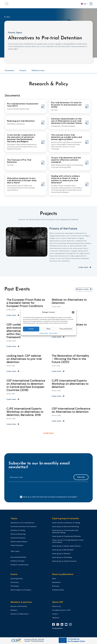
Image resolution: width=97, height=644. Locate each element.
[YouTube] (67, 625)
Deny (48, 329)
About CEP (58, 603)
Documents (10, 71)
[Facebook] (54, 625)
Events (14, 575)
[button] (73, 312)
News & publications (63, 575)
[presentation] (25, 488)
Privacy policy (44, 333)
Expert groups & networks (66, 519)
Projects (23, 71)
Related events (38, 71)
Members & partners (21, 603)
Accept (31, 329)
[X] (59, 625)
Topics (14, 519)
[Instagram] (71, 625)
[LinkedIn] (63, 625)
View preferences (66, 329)
